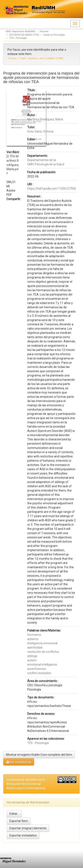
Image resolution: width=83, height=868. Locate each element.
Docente (44, 31)
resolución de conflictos (43, 652)
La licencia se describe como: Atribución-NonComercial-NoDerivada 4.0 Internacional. (26, 784)
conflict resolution (39, 673)
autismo (33, 639)
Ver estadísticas (19, 762)
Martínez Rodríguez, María (45, 119)
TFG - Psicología (18, 38)
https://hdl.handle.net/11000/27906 (52, 189)
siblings (32, 656)
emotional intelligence (42, 665)
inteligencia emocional (42, 643)
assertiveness (37, 669)
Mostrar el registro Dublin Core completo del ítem (39, 755)
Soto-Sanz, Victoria (40, 131)
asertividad (35, 647)
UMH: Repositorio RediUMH (20, 31)
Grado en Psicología (54, 35)
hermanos (34, 635)
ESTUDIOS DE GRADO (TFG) (24, 35)
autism (32, 660)
